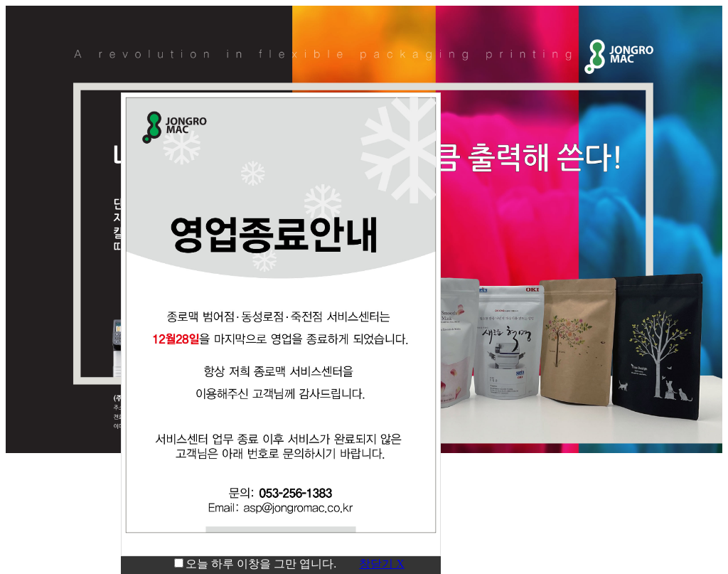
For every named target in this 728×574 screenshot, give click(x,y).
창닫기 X (382, 564)
